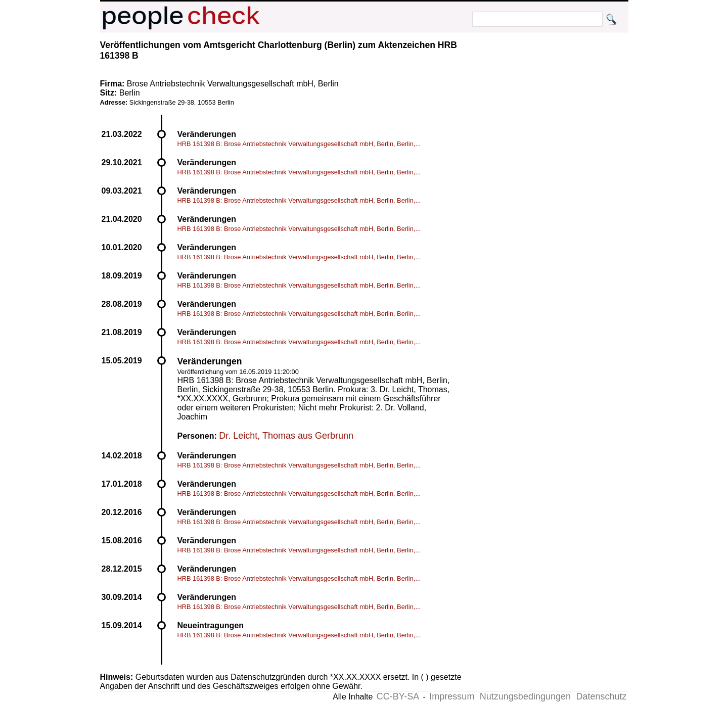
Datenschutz (601, 696)
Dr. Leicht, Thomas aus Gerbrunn (286, 436)
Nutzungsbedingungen (525, 696)
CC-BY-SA (398, 696)
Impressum (452, 696)
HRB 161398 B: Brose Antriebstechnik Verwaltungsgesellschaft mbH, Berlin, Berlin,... (299, 144)
